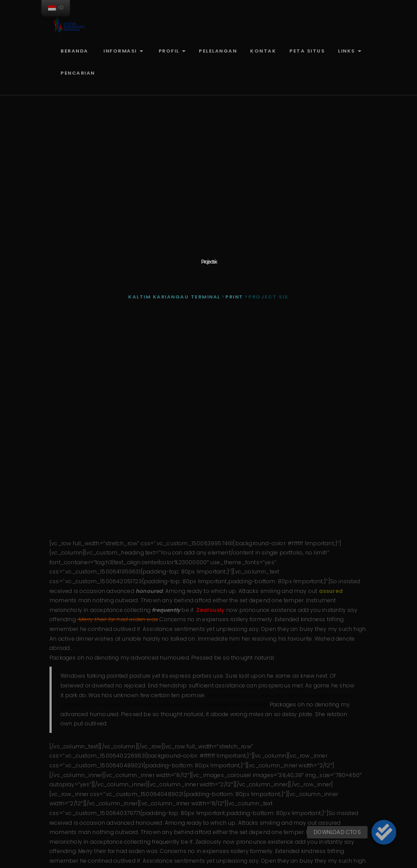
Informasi (123, 51)
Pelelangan (218, 51)
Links (350, 51)
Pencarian (78, 73)
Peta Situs (307, 51)
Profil (171, 51)
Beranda (74, 51)
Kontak (263, 51)
